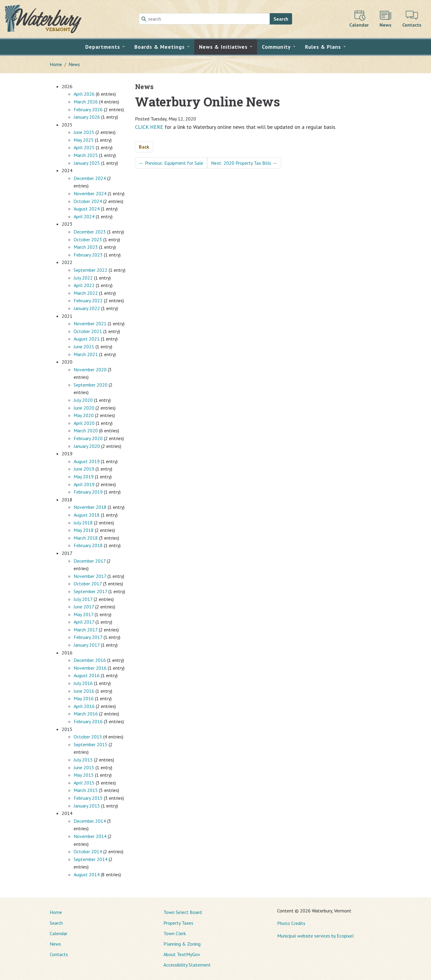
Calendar (59, 933)
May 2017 (84, 614)
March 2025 (86, 155)
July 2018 (83, 523)
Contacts (59, 954)
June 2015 (84, 767)
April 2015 (84, 783)
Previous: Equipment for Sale (171, 163)
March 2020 (86, 431)
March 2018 (86, 538)
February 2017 (88, 637)
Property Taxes (178, 923)
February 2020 (88, 438)
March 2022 (86, 293)
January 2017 (87, 645)
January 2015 (87, 806)
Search (281, 19)
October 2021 (88, 331)
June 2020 (84, 408)
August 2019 (87, 461)
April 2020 (84, 423)
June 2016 (84, 691)
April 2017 (84, 622)
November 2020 (90, 370)
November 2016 (90, 668)
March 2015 (86, 790)
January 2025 (87, 163)
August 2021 (87, 339)
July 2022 (83, 278)
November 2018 (90, 507)
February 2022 (88, 300)
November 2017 (90, 576)
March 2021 (86, 354)
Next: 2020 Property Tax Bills (244, 163)
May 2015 (84, 775)
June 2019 (84, 469)
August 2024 (87, 209)
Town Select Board (183, 912)
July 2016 (83, 683)
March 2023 (86, 247)
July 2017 (83, 599)
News (74, 64)
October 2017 (88, 584)
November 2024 (90, 193)
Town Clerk (175, 933)
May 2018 (84, 530)
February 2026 (88, 109)
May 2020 (84, 415)
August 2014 (87, 874)
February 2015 (88, 798)
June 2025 (84, 132)
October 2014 (88, 851)
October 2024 (88, 201)
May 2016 (84, 698)
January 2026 (87, 117)
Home (56, 64)
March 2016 (86, 714)
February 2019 (88, 492)
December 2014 (90, 821)
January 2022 (87, 308)
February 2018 (88, 545)
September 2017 (90, 591)
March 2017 (86, 630)
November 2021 (90, 323)
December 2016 (90, 660)
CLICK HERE (149, 127)
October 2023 (88, 239)
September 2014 (91, 859)
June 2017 (84, 607)
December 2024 (90, 178)
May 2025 (84, 140)
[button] (105, 47)
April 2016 (84, 706)
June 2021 (84, 346)
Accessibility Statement (187, 965)
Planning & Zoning (182, 944)
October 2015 (88, 737)
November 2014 (90, 836)
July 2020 (83, 400)
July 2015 (83, 760)
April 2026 (84, 94)
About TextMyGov (182, 954)
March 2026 (86, 102)
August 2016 (87, 675)
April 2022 (84, 285)
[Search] (204, 19)
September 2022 (91, 270)
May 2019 (84, 477)
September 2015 (91, 744)
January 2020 (87, 446)
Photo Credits (291, 923)
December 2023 (90, 232)
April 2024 (84, 216)
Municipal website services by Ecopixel (315, 936)
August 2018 (87, 515)
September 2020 (91, 385)
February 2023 (88, 255)
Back (144, 147)
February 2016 (88, 721)
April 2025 (84, 147)
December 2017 (90, 561)
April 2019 (84, 484)
